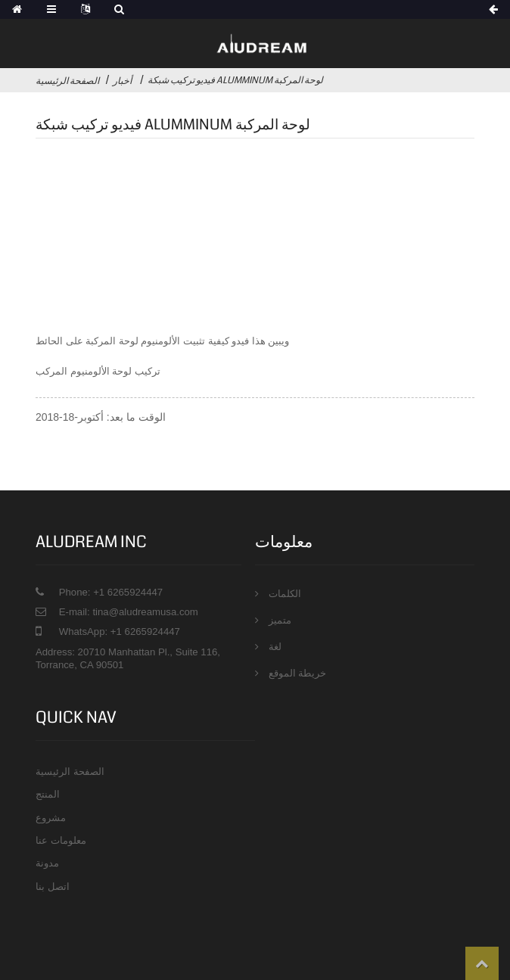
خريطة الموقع (298, 673)
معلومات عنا (61, 840)
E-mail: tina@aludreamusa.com (129, 612)
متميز (280, 620)
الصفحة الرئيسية (67, 81)
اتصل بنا (53, 887)
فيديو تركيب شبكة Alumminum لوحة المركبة (235, 80)
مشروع (51, 818)
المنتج (48, 794)
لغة (275, 647)
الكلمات (285, 594)
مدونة (47, 863)
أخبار (122, 81)
